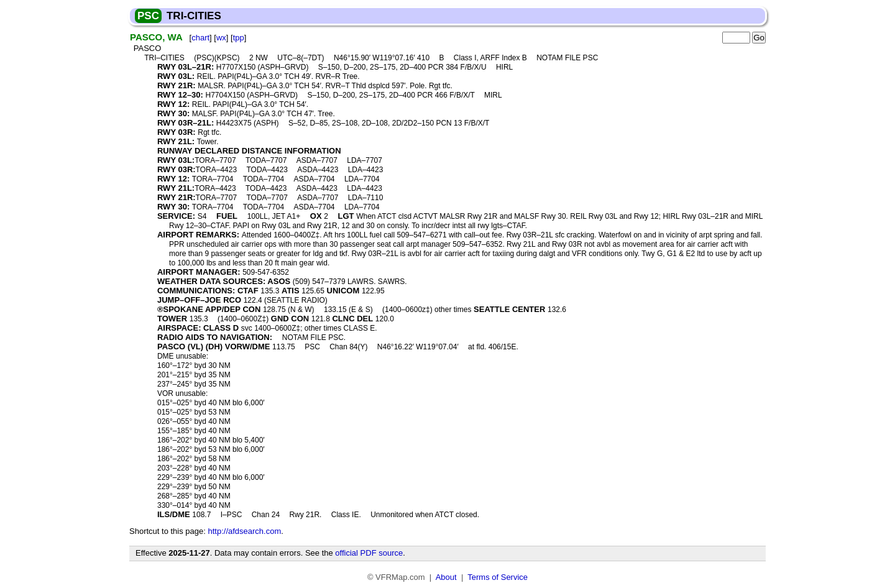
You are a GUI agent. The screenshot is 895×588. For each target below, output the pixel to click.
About (446, 577)
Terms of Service (498, 577)
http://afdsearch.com (244, 531)
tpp (239, 38)
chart (200, 38)
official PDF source (369, 553)
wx (221, 38)
